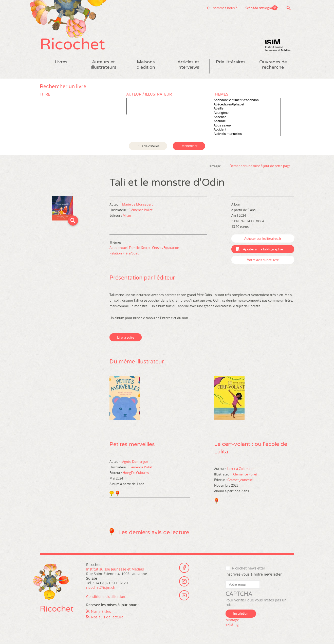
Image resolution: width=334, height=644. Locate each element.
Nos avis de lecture (107, 618)
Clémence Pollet (141, 210)
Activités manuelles (247, 134)
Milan (127, 216)
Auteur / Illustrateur (149, 95)
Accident (247, 130)
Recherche (289, 8)
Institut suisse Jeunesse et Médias (278, 46)
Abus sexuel (247, 126)
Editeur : (116, 216)
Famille (134, 248)
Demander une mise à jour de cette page (260, 166)
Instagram (184, 582)
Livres (61, 62)
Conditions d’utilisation (106, 597)
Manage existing (232, 623)
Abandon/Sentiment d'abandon (247, 101)
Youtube (184, 596)
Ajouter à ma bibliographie (263, 250)
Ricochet (73, 45)
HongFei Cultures (136, 473)
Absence (247, 117)
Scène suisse (229, 8)
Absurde (247, 122)
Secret (146, 248)
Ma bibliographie (266, 8)
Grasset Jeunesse (240, 481)
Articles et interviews (188, 65)
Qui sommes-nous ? (196, 8)
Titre (45, 95)
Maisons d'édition (146, 65)
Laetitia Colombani (241, 469)
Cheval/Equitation (166, 248)
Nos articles (101, 612)
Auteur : (116, 205)
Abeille (247, 109)
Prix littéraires (231, 62)
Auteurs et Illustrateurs (104, 65)
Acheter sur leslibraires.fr (263, 239)
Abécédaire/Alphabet (247, 105)
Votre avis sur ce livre (263, 260)
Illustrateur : (119, 210)
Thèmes (221, 95)
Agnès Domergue (135, 462)
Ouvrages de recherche (273, 65)
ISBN (235, 222)
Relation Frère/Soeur (125, 254)
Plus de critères (148, 146)
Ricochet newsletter (248, 569)
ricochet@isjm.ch (101, 588)
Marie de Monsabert (137, 205)
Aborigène (247, 113)
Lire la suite (126, 338)
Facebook (184, 568)
